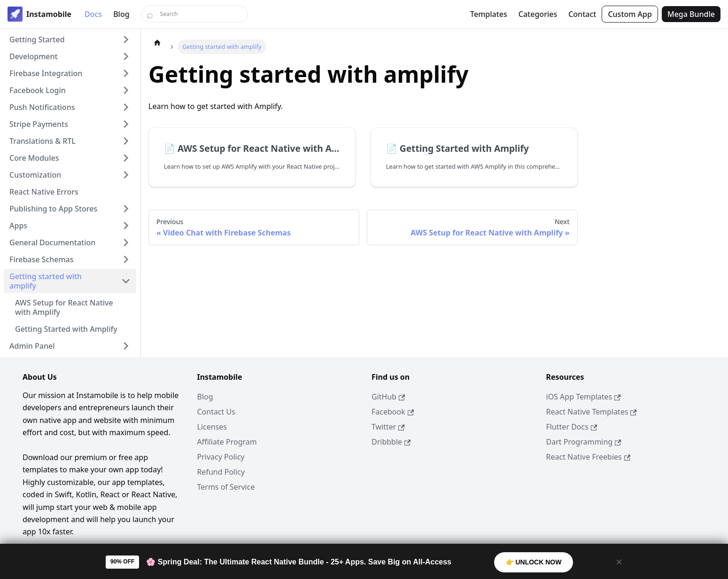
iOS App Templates (584, 397)
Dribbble (391, 442)
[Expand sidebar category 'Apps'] (126, 226)
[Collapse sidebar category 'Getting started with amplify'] (126, 281)
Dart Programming (584, 442)
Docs (93, 14)
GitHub (388, 397)
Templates (489, 14)
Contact (582, 14)
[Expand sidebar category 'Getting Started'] (126, 39)
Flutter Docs (572, 427)
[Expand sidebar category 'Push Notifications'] (126, 107)
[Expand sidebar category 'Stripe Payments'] (126, 124)
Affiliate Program (227, 442)
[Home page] (157, 42)
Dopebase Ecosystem (99, 556)
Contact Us (216, 412)
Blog (121, 14)
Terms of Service (226, 487)
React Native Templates (592, 412)
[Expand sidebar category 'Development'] (126, 56)
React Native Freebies (589, 457)
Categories (538, 14)
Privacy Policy (221, 457)
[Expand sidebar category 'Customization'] (126, 175)
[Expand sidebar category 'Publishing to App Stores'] (126, 209)
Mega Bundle (691, 14)
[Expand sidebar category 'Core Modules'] (126, 158)
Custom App (630, 14)
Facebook (393, 412)
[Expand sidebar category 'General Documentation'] (126, 243)
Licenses (212, 427)
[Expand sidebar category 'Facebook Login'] (126, 90)
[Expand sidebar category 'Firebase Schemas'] (126, 259)
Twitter (388, 427)
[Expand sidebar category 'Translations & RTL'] (126, 141)
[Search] (194, 14)
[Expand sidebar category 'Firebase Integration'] (126, 73)
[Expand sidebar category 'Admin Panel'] (126, 346)
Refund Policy (221, 472)
